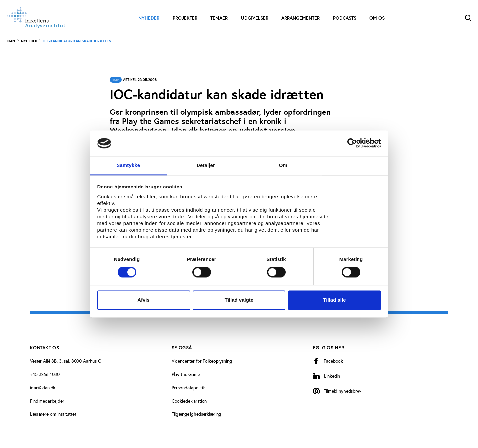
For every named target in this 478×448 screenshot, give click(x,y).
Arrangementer (301, 18)
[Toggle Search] (468, 17)
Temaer (219, 18)
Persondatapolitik (189, 387)
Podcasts (345, 18)
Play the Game (186, 374)
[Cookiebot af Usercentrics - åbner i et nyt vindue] (352, 143)
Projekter (185, 18)
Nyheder (149, 18)
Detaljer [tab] (206, 165)
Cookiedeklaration (189, 401)
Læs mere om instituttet (53, 414)
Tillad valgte (239, 300)
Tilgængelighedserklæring (197, 414)
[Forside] (36, 18)
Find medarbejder (47, 401)
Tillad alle (334, 300)
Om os (377, 18)
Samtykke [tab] (128, 165)
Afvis (144, 300)
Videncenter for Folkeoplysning (202, 361)
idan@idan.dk (43, 387)
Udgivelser (255, 18)
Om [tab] (283, 165)
